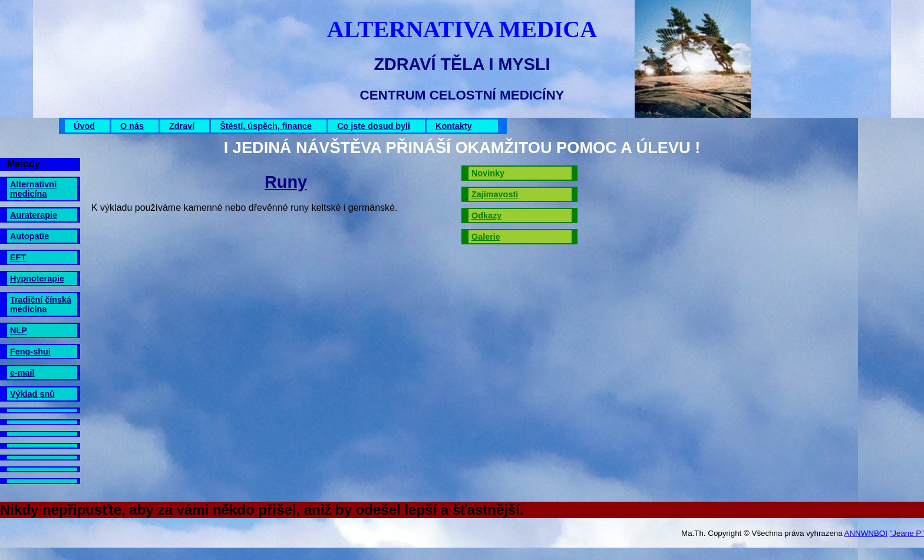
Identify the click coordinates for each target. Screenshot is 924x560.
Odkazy (486, 216)
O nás (132, 126)
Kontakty (454, 126)
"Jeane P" (907, 533)
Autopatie (29, 236)
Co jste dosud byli (374, 126)
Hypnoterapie (37, 279)
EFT (18, 257)
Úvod (84, 126)
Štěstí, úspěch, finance (266, 126)
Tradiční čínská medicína (41, 304)
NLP (19, 330)
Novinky (488, 173)
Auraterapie (34, 215)
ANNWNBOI (866, 533)
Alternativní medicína (33, 189)
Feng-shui (30, 352)
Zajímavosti (495, 194)
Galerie (486, 237)
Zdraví (182, 126)
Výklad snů (32, 394)
